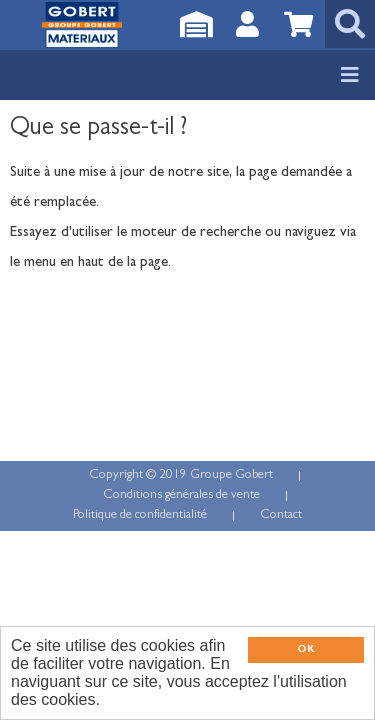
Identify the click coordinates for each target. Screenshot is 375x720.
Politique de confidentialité (140, 515)
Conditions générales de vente (181, 495)
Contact (281, 515)
